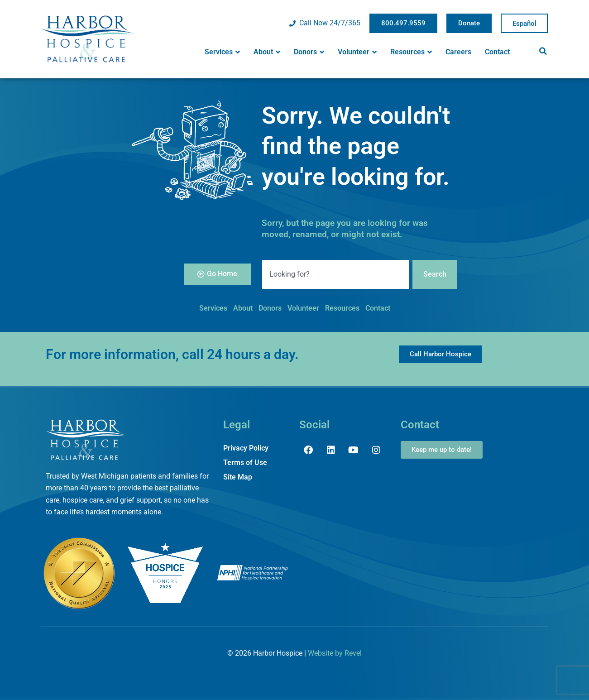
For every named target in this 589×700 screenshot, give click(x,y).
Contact (497, 52)
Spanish (524, 24)
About (267, 52)
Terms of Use (245, 463)
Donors (309, 52)
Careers (458, 52)
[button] (543, 51)
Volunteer (357, 52)
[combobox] (335, 274)
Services (222, 52)
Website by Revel (335, 653)
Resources (411, 52)
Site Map (238, 477)
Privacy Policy (246, 448)
